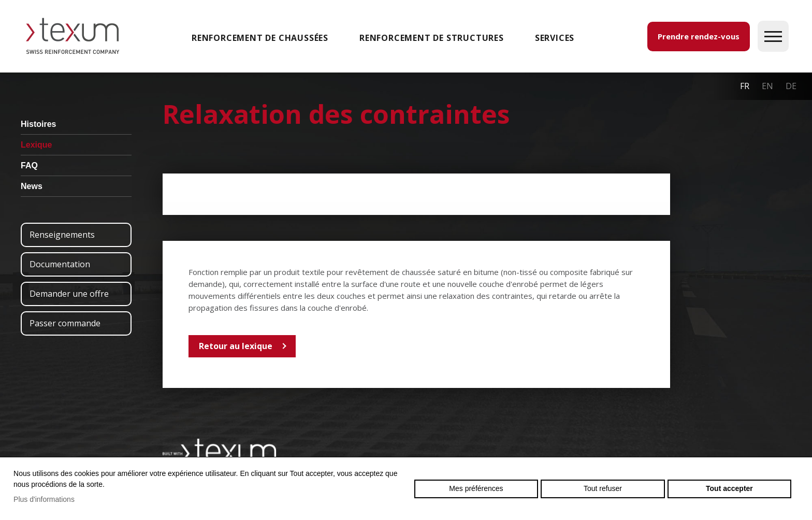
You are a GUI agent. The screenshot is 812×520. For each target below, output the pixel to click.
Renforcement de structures (432, 38)
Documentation (60, 264)
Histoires (38, 124)
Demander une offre (69, 294)
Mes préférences (476, 488)
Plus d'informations (44, 499)
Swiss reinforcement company (220, 451)
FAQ (29, 165)
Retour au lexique (236, 346)
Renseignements (62, 235)
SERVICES (555, 38)
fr (745, 86)
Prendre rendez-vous (699, 36)
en (767, 86)
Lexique (36, 145)
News (32, 186)
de (791, 86)
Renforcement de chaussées (260, 38)
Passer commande (65, 323)
